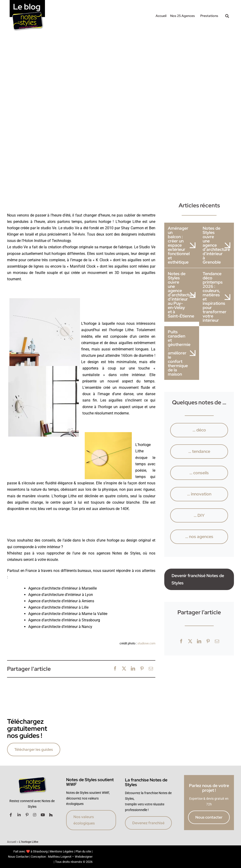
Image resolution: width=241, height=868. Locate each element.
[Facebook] (115, 669)
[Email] (151, 669)
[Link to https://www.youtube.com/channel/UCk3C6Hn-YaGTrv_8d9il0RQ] (43, 815)
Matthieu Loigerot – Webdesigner (70, 857)
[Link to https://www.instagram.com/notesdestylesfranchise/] (35, 815)
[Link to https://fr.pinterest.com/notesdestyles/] (27, 815)
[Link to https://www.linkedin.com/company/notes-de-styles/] (19, 815)
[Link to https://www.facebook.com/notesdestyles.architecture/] (11, 815)
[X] (124, 669)
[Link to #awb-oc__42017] (227, 16)
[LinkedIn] (133, 669)
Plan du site (83, 851)
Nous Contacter (18, 857)
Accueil (12, 842)
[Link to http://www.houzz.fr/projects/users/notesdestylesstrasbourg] (51, 815)
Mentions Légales (62, 851)
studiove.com (146, 643)
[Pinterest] (142, 669)
